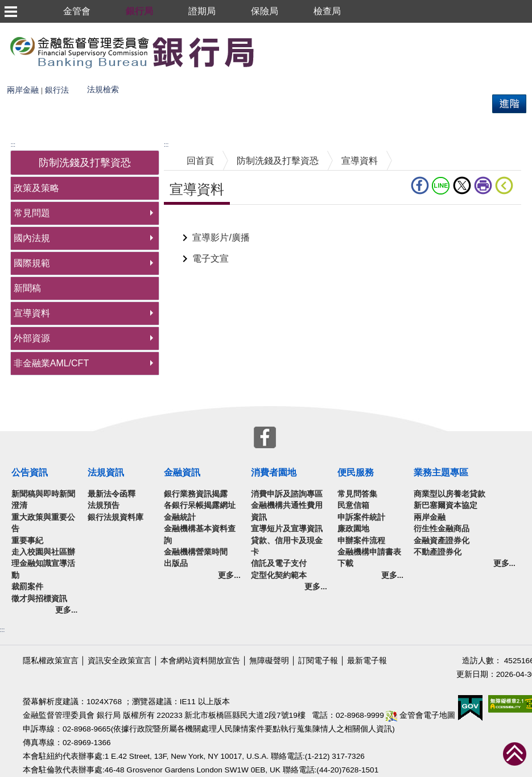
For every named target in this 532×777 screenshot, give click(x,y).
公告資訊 (30, 472)
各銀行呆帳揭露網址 (200, 505)
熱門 (146, 86)
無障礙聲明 (269, 661)
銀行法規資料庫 (116, 517)
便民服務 (356, 472)
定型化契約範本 (279, 575)
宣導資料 (32, 313)
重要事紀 (27, 541)
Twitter (462, 185)
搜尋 (9, 86)
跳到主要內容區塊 (36, 28)
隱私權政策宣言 (51, 661)
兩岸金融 (23, 90)
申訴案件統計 (361, 517)
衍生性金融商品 (442, 529)
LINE (441, 185)
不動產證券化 (438, 552)
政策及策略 (36, 188)
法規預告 (104, 505)
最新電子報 (367, 661)
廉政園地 (353, 529)
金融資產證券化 (442, 541)
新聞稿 (27, 288)
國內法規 (32, 238)
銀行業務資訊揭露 (196, 494)
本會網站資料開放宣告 (200, 661)
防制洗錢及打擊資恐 (278, 161)
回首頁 (200, 161)
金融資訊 (182, 472)
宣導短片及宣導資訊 (287, 529)
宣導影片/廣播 (221, 237)
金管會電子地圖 (420, 715)
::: (13, 145)
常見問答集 (357, 494)
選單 (10, 11)
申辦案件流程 (361, 541)
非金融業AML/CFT (51, 363)
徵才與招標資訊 (39, 599)
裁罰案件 (27, 587)
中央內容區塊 (191, 222)
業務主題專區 (441, 472)
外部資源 (32, 338)
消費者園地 (274, 472)
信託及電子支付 (279, 563)
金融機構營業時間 (196, 552)
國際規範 (32, 263)
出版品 (176, 563)
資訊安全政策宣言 (119, 661)
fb (420, 185)
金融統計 (180, 517)
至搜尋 (272, 51)
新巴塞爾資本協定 (446, 505)
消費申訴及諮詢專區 (287, 494)
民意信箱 (353, 505)
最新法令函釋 (112, 494)
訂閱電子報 (318, 661)
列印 (483, 185)
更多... (66, 610)
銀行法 (57, 90)
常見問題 (32, 213)
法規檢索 (103, 90)
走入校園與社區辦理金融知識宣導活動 (43, 564)
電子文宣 (211, 259)
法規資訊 (106, 472)
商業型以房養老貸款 (449, 494)
